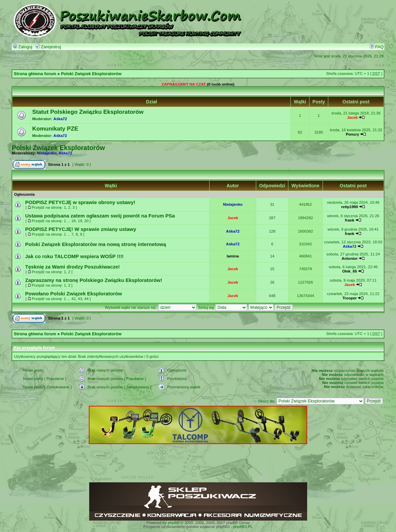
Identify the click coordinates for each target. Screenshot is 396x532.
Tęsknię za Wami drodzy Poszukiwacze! (72, 267)
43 (80, 299)
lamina (233, 256)
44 (86, 299)
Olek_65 (350, 271)
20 (86, 221)
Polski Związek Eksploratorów (91, 74)
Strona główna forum (35, 74)
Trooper (350, 298)
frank (350, 220)
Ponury (352, 134)
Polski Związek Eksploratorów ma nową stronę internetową (96, 244)
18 (74, 221)
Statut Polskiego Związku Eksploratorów (88, 112)
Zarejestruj (48, 47)
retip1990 (350, 207)
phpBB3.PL (243, 527)
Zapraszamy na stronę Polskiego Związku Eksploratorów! (94, 280)
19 (80, 221)
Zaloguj (23, 47)
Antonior (350, 258)
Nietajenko (47, 153)
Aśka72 (60, 119)
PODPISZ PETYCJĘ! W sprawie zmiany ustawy (81, 229)
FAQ (377, 47)
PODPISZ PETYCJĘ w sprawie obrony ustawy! (80, 202)
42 (74, 299)
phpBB (174, 523)
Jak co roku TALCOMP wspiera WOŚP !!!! (74, 256)
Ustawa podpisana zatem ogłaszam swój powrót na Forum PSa (100, 216)
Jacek (352, 117)
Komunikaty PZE (55, 129)
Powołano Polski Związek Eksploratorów (74, 294)
